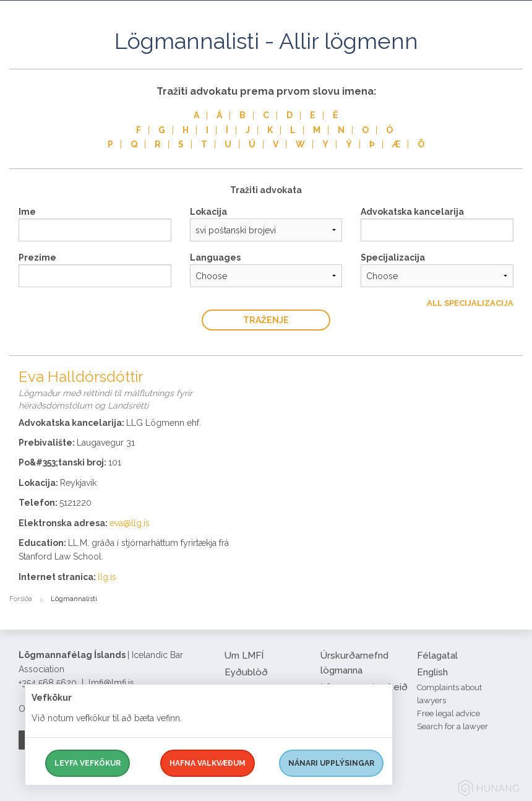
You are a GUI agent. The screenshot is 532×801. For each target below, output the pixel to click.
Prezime (37, 258)
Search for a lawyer (453, 726)
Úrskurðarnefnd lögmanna (354, 663)
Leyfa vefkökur (88, 763)
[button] (513, 55)
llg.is (107, 577)
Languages (215, 258)
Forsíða (21, 599)
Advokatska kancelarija (412, 212)
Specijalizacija (393, 258)
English (432, 672)
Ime (27, 212)
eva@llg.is (130, 523)
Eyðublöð (246, 672)
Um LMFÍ (244, 656)
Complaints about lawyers (449, 694)
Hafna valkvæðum (208, 763)
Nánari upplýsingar (331, 763)
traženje (266, 320)
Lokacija (208, 212)
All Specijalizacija (470, 303)
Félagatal (437, 656)
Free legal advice (448, 713)
